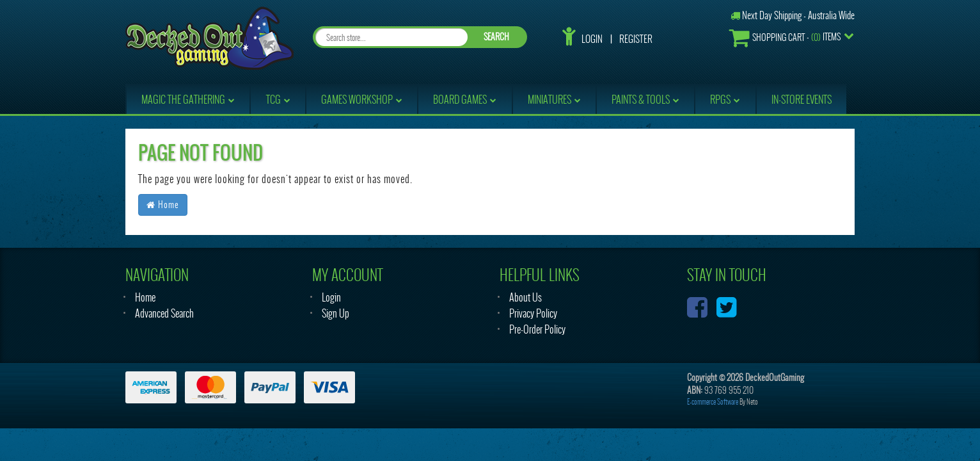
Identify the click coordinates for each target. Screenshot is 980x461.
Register (636, 39)
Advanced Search (164, 313)
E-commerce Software (713, 402)
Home (163, 205)
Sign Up (336, 313)
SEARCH (496, 37)
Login (592, 39)
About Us (526, 297)
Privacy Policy (533, 313)
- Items (785, 37)
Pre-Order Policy (537, 329)
